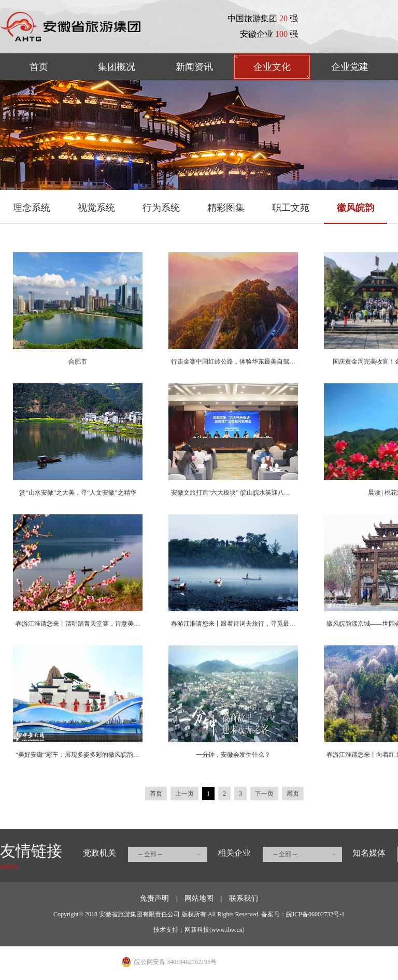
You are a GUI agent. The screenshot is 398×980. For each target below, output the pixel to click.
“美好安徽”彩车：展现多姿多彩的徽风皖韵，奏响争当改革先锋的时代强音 (118, 755)
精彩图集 (226, 208)
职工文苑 (291, 208)
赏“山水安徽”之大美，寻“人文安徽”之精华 (77, 493)
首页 (39, 67)
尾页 (293, 794)
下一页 (264, 794)
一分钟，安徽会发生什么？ (233, 755)
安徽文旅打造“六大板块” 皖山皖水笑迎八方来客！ (240, 493)
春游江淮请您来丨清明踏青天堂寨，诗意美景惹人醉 (87, 624)
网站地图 (199, 898)
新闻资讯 (194, 67)
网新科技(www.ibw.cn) (215, 930)
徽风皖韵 (356, 208)
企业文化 (272, 67)
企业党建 (350, 67)
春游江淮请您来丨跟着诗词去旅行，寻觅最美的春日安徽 (249, 624)
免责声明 (154, 898)
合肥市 (78, 362)
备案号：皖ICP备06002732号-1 (303, 914)
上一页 (184, 794)
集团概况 (117, 67)
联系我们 (244, 898)
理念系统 (32, 208)
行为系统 (161, 208)
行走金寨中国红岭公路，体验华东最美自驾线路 (236, 362)
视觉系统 (96, 208)
